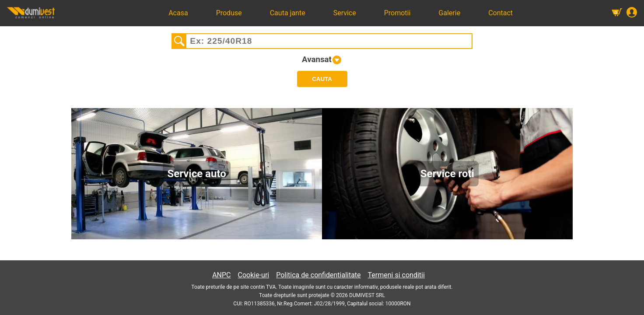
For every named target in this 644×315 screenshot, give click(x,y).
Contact (500, 13)
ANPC (221, 275)
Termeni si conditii (396, 275)
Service (345, 13)
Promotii (397, 13)
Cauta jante (288, 13)
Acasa (178, 13)
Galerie (449, 13)
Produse (229, 13)
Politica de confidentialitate (318, 275)
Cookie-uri (254, 275)
